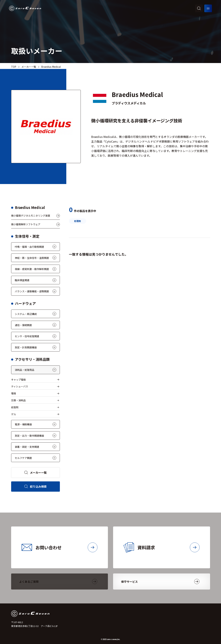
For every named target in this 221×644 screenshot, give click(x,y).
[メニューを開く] (208, 8)
